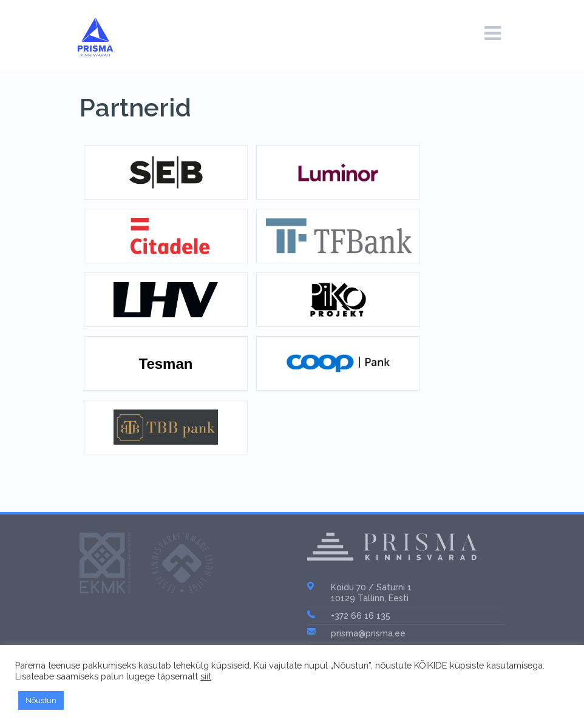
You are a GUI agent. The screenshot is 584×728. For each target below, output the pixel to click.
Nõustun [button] (41, 700)
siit (206, 676)
